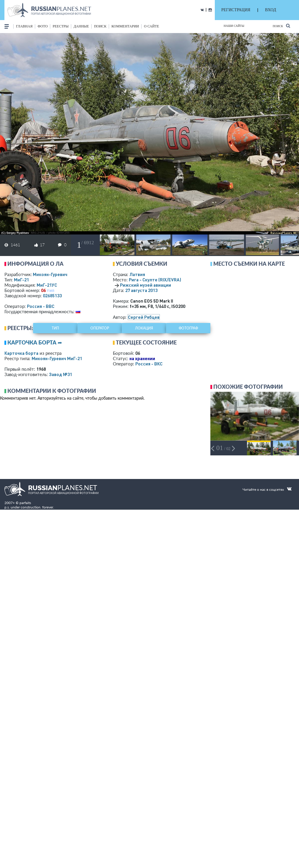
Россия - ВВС (41, 306)
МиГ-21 (21, 280)
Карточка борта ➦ (35, 342)
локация (144, 328)
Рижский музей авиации (146, 285)
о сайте (151, 26)
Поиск (281, 26)
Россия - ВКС (149, 364)
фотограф (188, 328)
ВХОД (270, 10)
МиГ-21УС (47, 285)
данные (81, 26)
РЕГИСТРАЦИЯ (236, 10)
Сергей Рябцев (144, 317)
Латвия (137, 274)
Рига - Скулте (155, 280)
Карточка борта (21, 353)
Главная (24, 26)
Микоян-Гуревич (50, 274)
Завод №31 (61, 374)
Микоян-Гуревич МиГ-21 (57, 358)
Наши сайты (234, 26)
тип (51, 290)
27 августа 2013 (141, 290)
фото (43, 26)
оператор (100, 328)
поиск (100, 26)
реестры (61, 26)
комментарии (125, 26)
